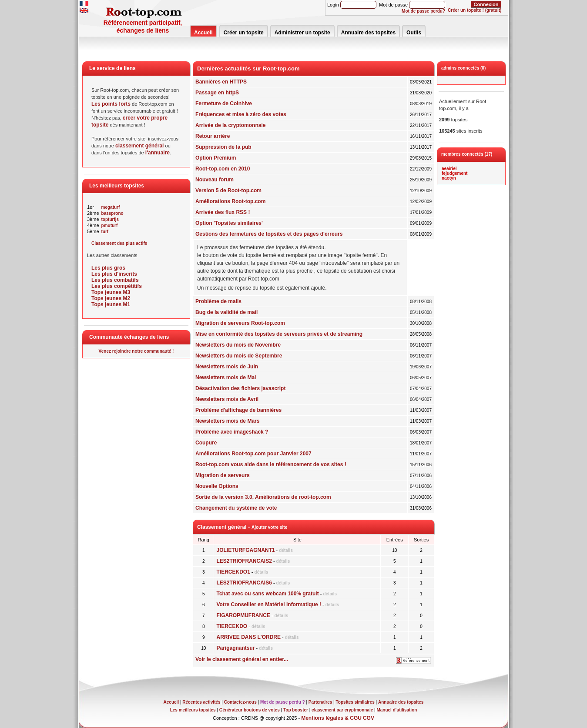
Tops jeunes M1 (111, 304)
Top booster (296, 710)
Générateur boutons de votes (250, 710)
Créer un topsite (244, 33)
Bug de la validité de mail (226, 312)
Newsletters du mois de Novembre (238, 345)
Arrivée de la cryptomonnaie (230, 125)
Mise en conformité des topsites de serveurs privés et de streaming (279, 334)
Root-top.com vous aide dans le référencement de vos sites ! (271, 464)
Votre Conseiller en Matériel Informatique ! (269, 604)
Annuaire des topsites (368, 33)
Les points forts (111, 104)
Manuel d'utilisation (397, 710)
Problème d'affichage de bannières (238, 410)
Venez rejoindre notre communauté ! (136, 351)
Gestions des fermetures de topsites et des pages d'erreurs (269, 234)
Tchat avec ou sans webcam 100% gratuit (267, 594)
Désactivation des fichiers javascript (240, 388)
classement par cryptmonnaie (342, 710)
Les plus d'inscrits (114, 274)
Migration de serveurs (223, 475)
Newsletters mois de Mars (227, 421)
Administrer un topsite (302, 33)
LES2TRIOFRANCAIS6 (244, 583)
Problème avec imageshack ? (232, 432)
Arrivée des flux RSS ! (223, 212)
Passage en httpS (217, 93)
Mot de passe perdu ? (283, 702)
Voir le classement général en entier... (242, 659)
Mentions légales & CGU (331, 718)
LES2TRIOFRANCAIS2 (244, 561)
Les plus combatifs (115, 280)
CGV (369, 718)
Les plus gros (108, 268)
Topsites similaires (355, 702)
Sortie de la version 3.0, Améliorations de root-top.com (263, 497)
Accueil (203, 33)
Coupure (206, 443)
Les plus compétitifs (117, 286)
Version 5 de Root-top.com (228, 190)
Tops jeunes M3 (111, 292)
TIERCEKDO (232, 626)
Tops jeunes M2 (111, 298)
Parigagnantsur (235, 648)
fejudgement (455, 173)
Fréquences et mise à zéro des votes (241, 114)
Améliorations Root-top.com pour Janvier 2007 (253, 454)
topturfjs (110, 219)
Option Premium (216, 158)
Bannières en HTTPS (221, 82)
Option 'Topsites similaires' (229, 223)
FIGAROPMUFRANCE (243, 615)
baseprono (112, 213)
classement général (139, 146)
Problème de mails (218, 301)
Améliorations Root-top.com (230, 201)
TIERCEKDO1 (233, 572)
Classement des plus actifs (119, 243)
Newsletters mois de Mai (226, 377)
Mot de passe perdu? (423, 11)
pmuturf (110, 225)
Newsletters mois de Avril (227, 399)
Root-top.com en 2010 (223, 169)
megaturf (111, 207)
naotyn (449, 178)
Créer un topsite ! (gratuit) (475, 10)
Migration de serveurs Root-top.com (240, 323)
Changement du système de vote (236, 508)
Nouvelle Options (217, 486)
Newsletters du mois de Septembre (239, 356)
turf (105, 232)
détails (286, 550)
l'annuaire (158, 153)
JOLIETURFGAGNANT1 (245, 550)
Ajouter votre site (269, 527)
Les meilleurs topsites (193, 710)
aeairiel (449, 169)
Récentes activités (201, 702)
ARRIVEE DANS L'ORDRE (248, 637)
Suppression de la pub (223, 147)
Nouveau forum (215, 180)
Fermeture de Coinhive (224, 104)
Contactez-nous (240, 702)
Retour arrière (213, 136)
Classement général (222, 527)
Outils (414, 33)
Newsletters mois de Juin (227, 367)
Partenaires (320, 702)
